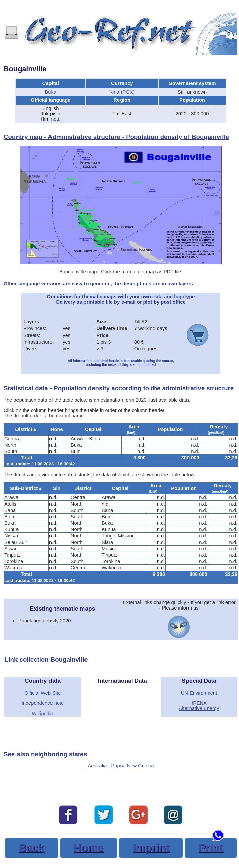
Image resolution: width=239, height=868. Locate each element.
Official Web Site (43, 693)
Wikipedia (43, 714)
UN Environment (199, 693)
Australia (97, 766)
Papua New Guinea (132, 766)
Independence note (43, 703)
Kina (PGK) (122, 92)
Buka (51, 92)
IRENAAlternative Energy (199, 706)
